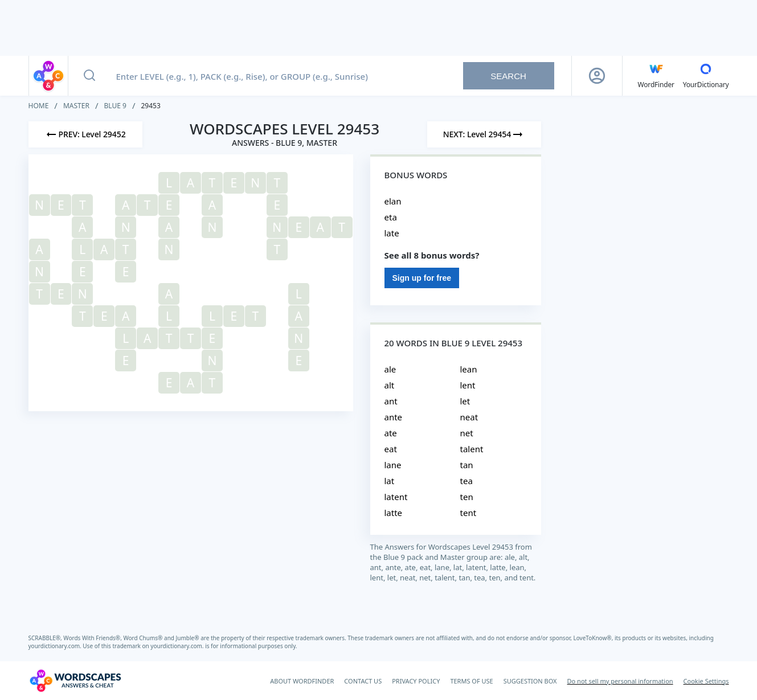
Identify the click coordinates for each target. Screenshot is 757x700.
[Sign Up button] (597, 76)
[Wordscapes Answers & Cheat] (75, 681)
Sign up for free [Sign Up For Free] (422, 278)
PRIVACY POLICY (416, 681)
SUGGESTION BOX (530, 681)
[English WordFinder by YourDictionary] (656, 76)
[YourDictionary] (706, 76)
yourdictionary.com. (56, 646)
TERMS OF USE (471, 681)
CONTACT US (363, 681)
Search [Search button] (508, 76)
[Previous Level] (85, 134)
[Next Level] (484, 134)
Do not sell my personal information (620, 681)
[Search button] (89, 76)
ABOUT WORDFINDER (302, 681)
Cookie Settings (706, 681)
